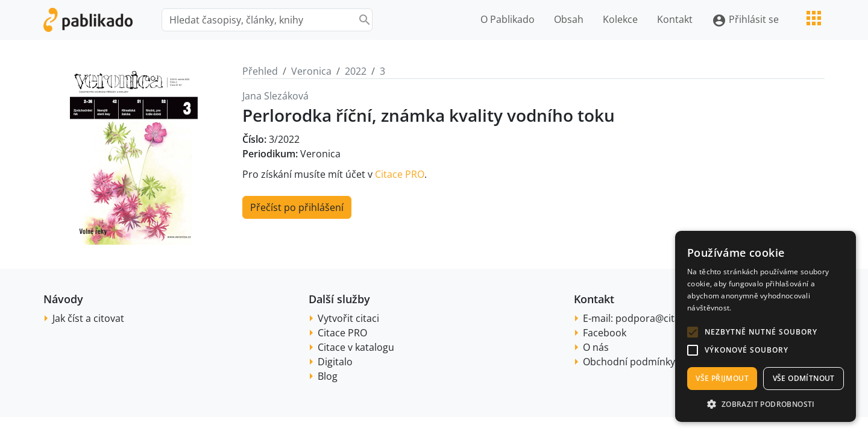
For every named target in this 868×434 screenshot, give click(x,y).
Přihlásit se (745, 20)
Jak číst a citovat (88, 318)
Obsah (569, 19)
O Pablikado (508, 19)
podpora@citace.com (664, 318)
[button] (693, 332)
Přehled (260, 71)
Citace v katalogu (356, 347)
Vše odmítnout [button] (804, 378)
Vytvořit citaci (348, 318)
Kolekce (620, 19)
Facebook (605, 333)
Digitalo (335, 362)
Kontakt (675, 19)
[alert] (766, 326)
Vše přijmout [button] (722, 378)
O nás (596, 347)
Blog (328, 376)
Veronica (311, 71)
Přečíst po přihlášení (297, 207)
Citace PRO (400, 174)
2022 (356, 71)
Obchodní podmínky (629, 362)
